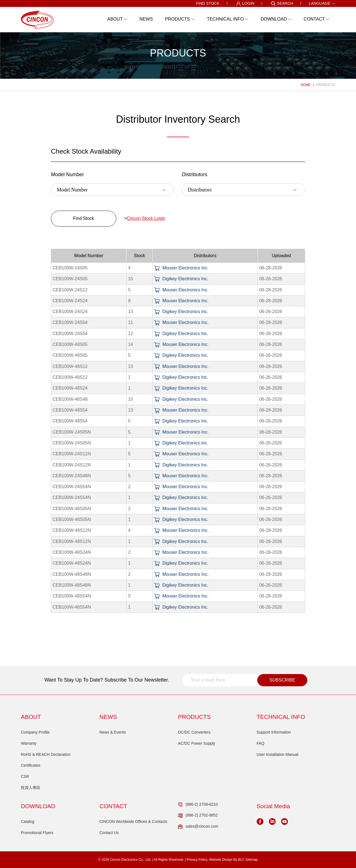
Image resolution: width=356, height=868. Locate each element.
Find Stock (84, 218)
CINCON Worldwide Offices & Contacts (133, 822)
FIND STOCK (208, 3)
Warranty (29, 743)
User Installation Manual (278, 754)
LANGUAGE (322, 3)
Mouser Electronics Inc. (181, 268)
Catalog (28, 822)
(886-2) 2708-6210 (198, 805)
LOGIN (245, 4)
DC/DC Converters (194, 732)
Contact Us (109, 833)
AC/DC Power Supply (197, 743)
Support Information (274, 732)
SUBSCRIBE (282, 680)
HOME (306, 85)
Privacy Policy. (197, 860)
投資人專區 (31, 788)
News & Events (113, 732)
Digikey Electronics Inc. (181, 279)
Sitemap (252, 860)
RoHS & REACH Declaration (46, 754)
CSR (25, 776)
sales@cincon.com (198, 827)
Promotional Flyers (37, 833)
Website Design (221, 860)
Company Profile (35, 732)
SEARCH (282, 4)
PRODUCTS (326, 85)
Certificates (31, 765)
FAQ (261, 743)
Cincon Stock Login (146, 218)
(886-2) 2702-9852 (198, 815)
